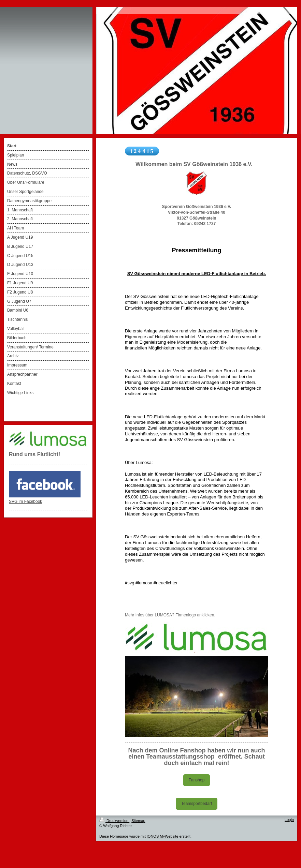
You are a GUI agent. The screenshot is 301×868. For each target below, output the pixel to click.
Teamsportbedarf (197, 804)
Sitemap (138, 821)
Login (289, 820)
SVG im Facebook (25, 502)
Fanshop (197, 780)
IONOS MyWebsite (163, 836)
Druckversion (114, 821)
